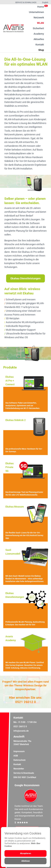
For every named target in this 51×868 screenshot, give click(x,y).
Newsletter (19, 769)
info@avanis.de (21, 731)
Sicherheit (38, 28)
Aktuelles (39, 39)
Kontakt (40, 45)
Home (41, 7)
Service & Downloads (26, 2)
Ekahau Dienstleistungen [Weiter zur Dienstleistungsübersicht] (26, 278)
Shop (41, 50)
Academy (39, 34)
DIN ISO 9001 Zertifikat (25, 777)
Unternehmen (36, 12)
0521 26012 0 (26, 702)
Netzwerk (39, 18)
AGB (16, 756)
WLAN (40, 23)
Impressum (19, 751)
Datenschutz (20, 760)
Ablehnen (26, 861)
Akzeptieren (26, 853)
